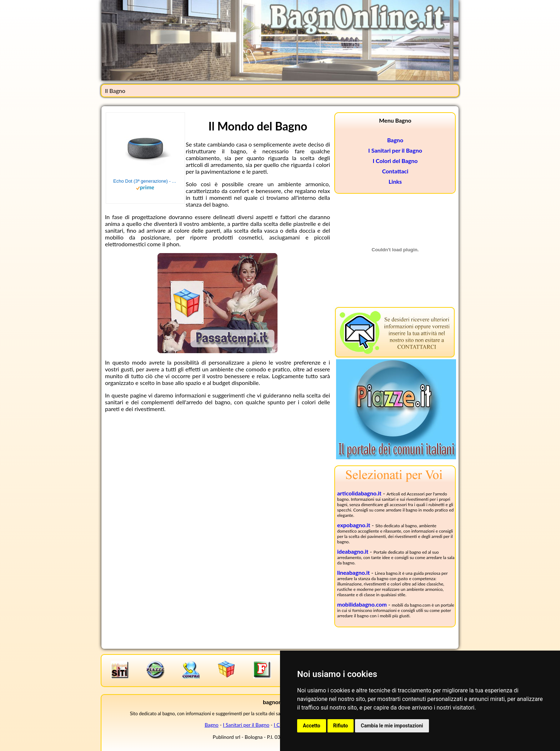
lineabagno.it (353, 572)
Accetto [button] (312, 726)
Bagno (395, 140)
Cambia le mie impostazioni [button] (392, 726)
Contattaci (395, 171)
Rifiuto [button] (341, 726)
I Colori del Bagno (395, 161)
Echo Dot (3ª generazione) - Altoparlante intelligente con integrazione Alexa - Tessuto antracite (145, 181)
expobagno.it (354, 525)
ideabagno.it (353, 551)
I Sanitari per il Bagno (395, 150)
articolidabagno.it (359, 493)
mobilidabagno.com (362, 604)
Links (395, 181)
